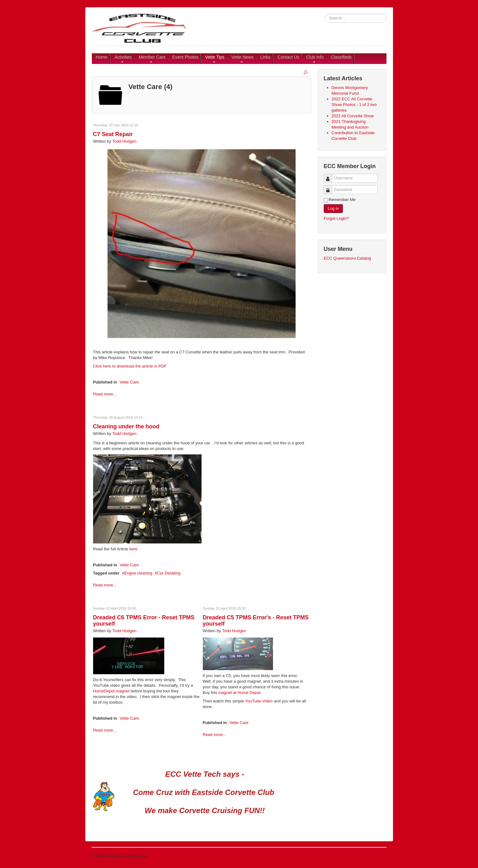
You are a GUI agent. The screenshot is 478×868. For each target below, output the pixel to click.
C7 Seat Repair (113, 134)
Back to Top (376, 856)
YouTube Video (258, 701)
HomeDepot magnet (111, 691)
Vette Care (129, 382)
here (133, 549)
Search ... (325, 14)
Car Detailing (169, 573)
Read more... (105, 394)
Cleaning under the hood (126, 426)
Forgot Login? (336, 218)
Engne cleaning (138, 573)
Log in (333, 208)
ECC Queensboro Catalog (347, 258)
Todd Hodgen (124, 141)
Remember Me (342, 200)
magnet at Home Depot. (240, 693)
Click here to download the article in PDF (130, 366)
